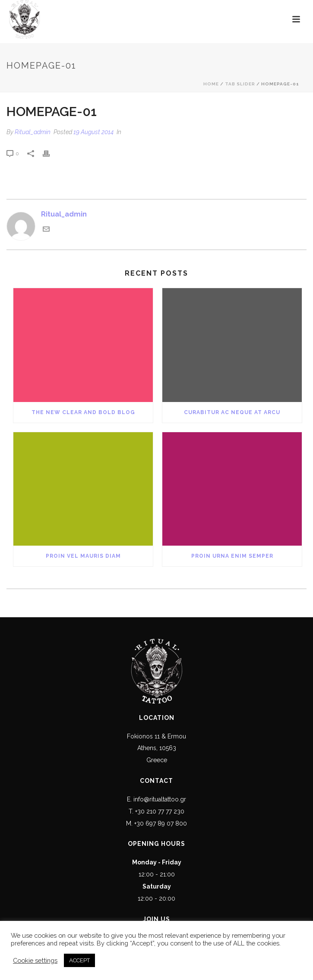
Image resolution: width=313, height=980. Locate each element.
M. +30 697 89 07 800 (156, 823)
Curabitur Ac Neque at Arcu (232, 412)
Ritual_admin (33, 132)
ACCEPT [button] (79, 960)
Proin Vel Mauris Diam (83, 556)
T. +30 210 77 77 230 (156, 811)
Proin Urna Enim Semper (232, 556)
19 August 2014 (93, 132)
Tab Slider (240, 84)
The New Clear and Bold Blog (83, 412)
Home (211, 84)
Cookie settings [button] (35, 960)
